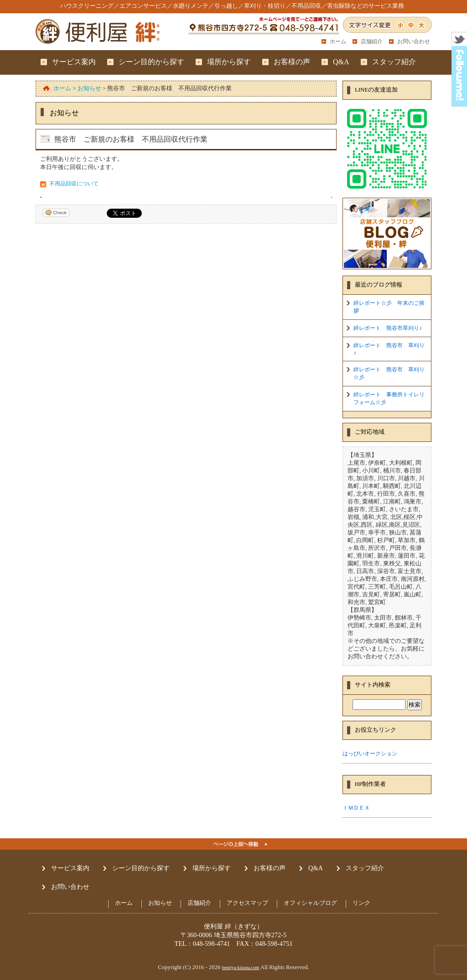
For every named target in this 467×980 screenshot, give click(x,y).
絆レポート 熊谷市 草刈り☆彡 (389, 373)
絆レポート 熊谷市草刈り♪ (388, 328)
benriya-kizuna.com (241, 967)
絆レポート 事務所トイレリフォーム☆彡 (389, 398)
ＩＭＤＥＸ (356, 808)
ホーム (338, 41)
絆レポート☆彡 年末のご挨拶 (389, 307)
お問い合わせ (414, 41)
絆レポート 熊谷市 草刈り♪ (389, 349)
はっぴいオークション (370, 754)
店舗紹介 (372, 41)
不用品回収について (74, 184)
